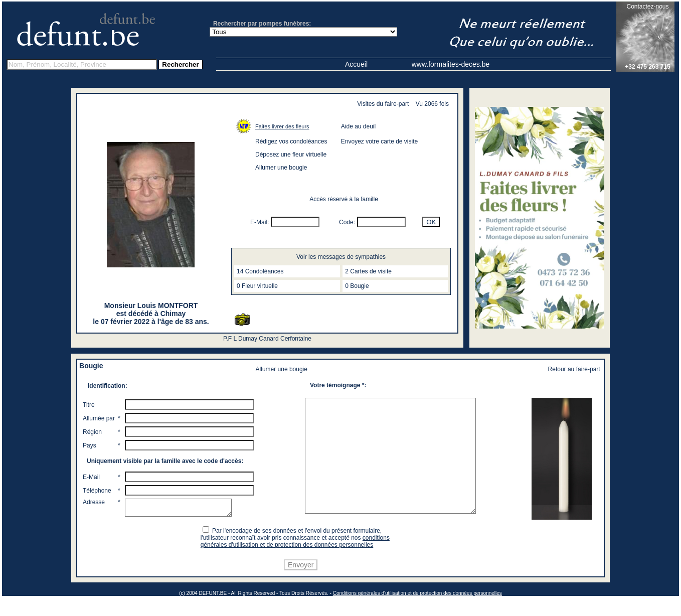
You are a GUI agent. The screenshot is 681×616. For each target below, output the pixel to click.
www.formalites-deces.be (451, 64)
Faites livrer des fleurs (282, 126)
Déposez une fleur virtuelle (291, 155)
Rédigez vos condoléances (291, 141)
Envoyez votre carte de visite (379, 141)
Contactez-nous (647, 7)
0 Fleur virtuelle (257, 286)
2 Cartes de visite (368, 271)
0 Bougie (357, 286)
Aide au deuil (358, 126)
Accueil (356, 64)
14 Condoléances (260, 271)
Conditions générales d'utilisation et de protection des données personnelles (417, 612)
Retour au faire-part (574, 369)
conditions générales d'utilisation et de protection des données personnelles (297, 560)
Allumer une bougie (281, 168)
